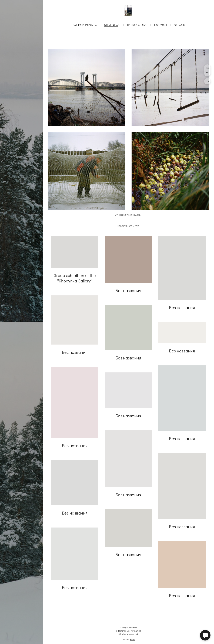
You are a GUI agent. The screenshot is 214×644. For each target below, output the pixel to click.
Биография (160, 25)
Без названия (128, 292)
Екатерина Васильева (84, 25)
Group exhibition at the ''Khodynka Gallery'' (75, 280)
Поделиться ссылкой (130, 216)
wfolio (132, 639)
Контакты (179, 25)
